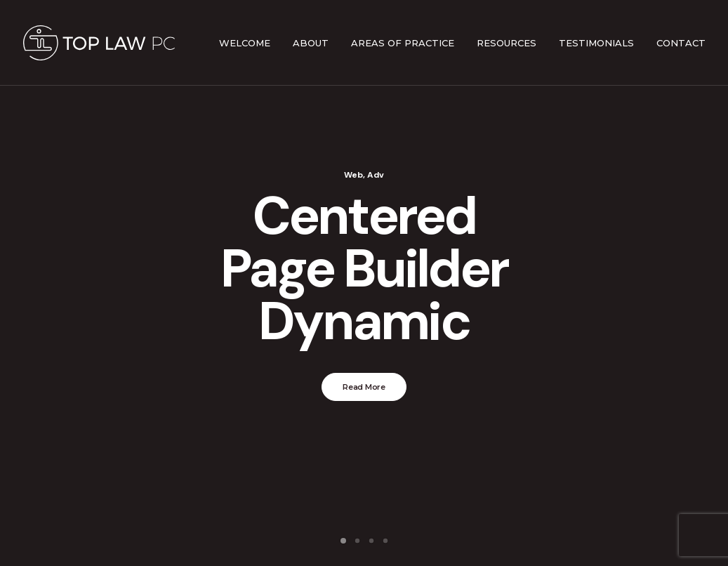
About (311, 43)
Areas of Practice (403, 43)
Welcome (245, 43)
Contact (681, 43)
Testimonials (596, 43)
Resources (507, 43)
